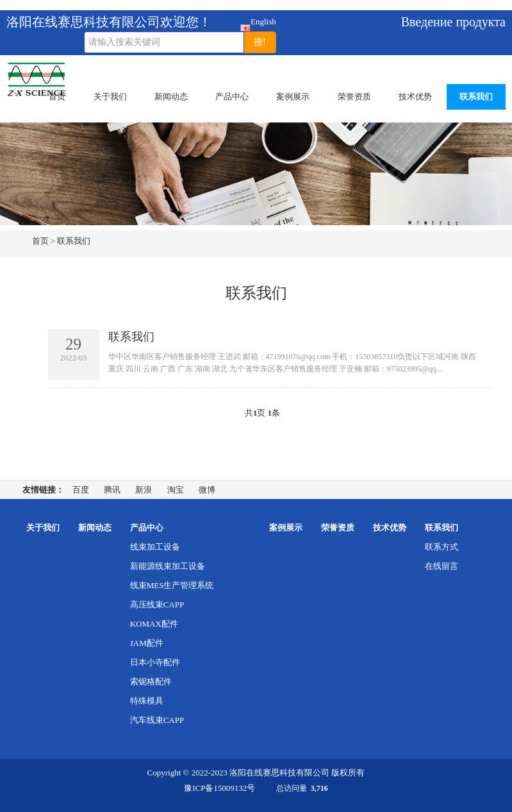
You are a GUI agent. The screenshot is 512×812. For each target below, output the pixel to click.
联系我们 (476, 97)
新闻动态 (171, 97)
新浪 (144, 490)
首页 (57, 97)
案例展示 (293, 97)
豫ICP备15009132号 (219, 788)
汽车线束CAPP (157, 720)
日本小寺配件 (155, 662)
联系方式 (442, 547)
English (246, 24)
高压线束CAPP (157, 605)
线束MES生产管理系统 (172, 585)
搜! (260, 42)
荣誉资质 (354, 97)
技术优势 (415, 97)
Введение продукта (453, 22)
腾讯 (112, 490)
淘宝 (176, 490)
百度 (81, 490)
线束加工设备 (155, 547)
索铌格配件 (151, 681)
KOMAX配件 (154, 624)
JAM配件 (147, 643)
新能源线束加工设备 (168, 566)
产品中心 (232, 97)
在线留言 (442, 566)
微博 (207, 490)
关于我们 (110, 97)
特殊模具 (147, 701)
